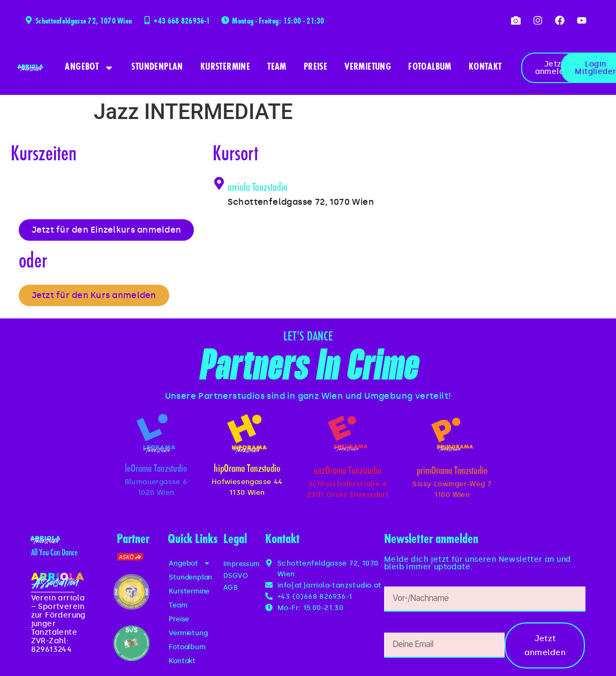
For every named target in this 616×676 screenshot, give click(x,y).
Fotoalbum (430, 68)
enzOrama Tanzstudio (348, 474)
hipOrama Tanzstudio (247, 472)
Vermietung (368, 68)
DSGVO (237, 578)
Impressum (244, 566)
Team (277, 68)
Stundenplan (157, 68)
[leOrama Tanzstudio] (156, 435)
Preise (315, 68)
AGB (231, 590)
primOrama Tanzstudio (452, 474)
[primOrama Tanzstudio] (452, 436)
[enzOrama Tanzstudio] (348, 435)
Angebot (89, 68)
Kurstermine (225, 68)
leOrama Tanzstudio (156, 472)
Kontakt (485, 68)
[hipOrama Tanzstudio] (247, 435)
